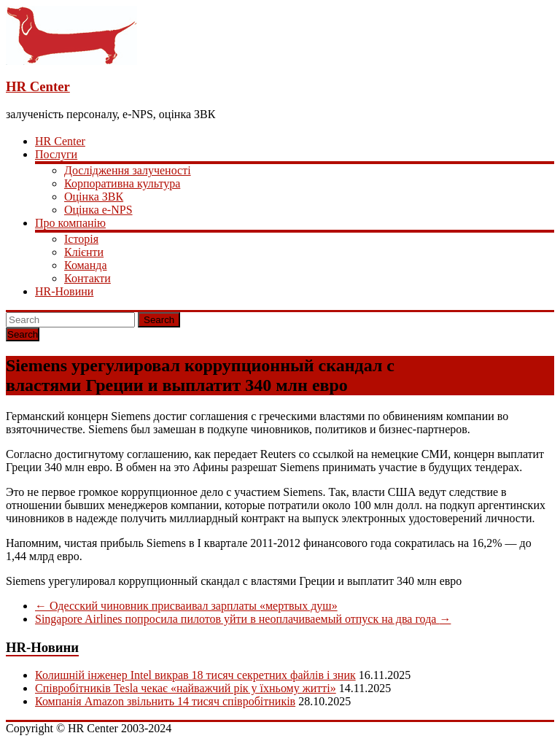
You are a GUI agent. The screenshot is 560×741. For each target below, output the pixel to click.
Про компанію (70, 223)
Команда (86, 265)
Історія (81, 239)
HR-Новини (64, 291)
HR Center (38, 86)
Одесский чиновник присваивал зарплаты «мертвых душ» (186, 606)
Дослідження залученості (128, 170)
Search (159, 320)
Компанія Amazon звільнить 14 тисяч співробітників (165, 701)
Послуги (56, 154)
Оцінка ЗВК (94, 197)
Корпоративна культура (122, 183)
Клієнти (84, 252)
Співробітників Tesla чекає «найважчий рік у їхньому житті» (186, 688)
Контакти (87, 278)
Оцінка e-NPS (98, 210)
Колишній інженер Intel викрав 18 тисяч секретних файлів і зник (195, 675)
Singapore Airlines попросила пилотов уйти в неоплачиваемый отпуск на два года (243, 619)
